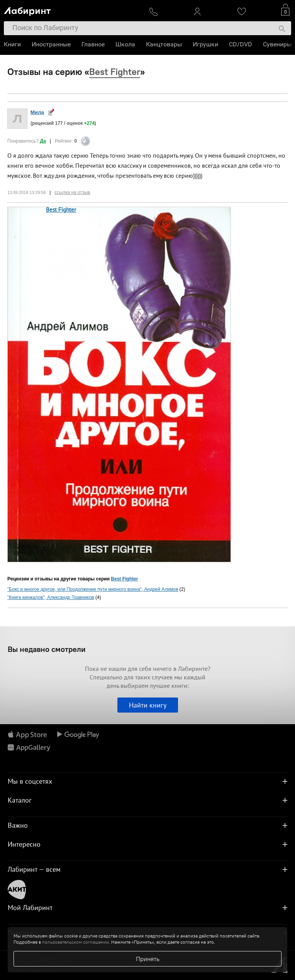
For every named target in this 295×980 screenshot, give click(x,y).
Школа (125, 44)
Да (43, 141)
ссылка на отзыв (72, 192)
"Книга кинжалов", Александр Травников (51, 597)
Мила (37, 112)
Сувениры (277, 44)
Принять (148, 959)
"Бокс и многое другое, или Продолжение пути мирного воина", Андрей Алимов (93, 589)
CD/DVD (241, 44)
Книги (12, 44)
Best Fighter (61, 210)
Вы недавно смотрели (47, 649)
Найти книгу (148, 705)
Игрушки (205, 44)
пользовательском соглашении (75, 942)
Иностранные (51, 44)
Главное (93, 44)
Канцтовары (164, 44)
